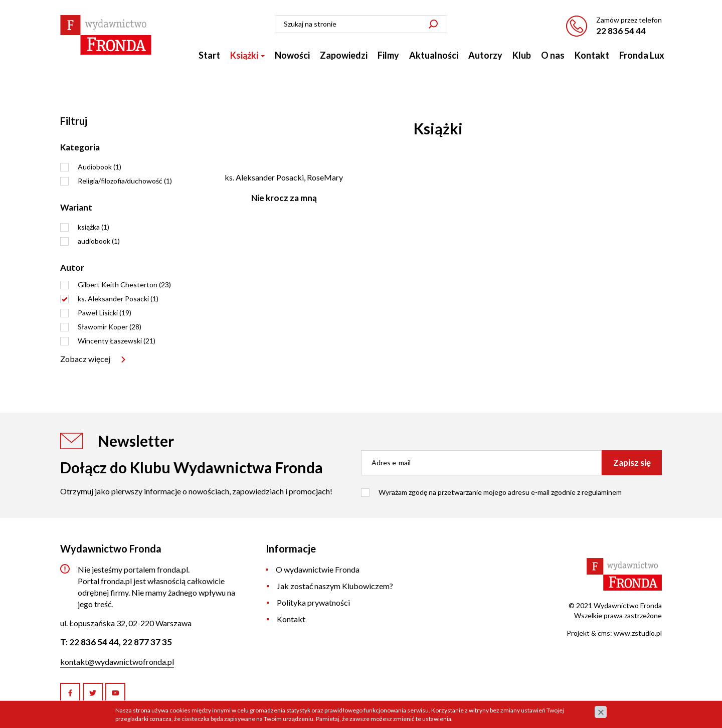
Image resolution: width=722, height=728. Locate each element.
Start (209, 55)
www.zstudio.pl (638, 633)
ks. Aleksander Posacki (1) (118, 299)
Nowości (292, 55)
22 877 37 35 (147, 642)
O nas (553, 55)
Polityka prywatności (313, 602)
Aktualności (434, 55)
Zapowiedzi (344, 55)
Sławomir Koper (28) (110, 327)
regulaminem (602, 492)
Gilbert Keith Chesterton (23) (124, 285)
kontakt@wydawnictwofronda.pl (117, 662)
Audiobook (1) (100, 167)
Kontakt (592, 55)
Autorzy (485, 55)
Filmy (388, 55)
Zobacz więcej (85, 359)
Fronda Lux (642, 55)
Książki (247, 55)
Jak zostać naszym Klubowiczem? (335, 586)
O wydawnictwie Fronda (318, 569)
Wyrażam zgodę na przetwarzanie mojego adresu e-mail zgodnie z (500, 492)
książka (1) (94, 227)
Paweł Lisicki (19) (105, 313)
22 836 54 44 (621, 31)
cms (604, 633)
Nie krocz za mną (284, 198)
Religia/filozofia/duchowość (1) (125, 181)
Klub (522, 55)
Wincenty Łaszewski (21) (117, 341)
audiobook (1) (99, 241)
